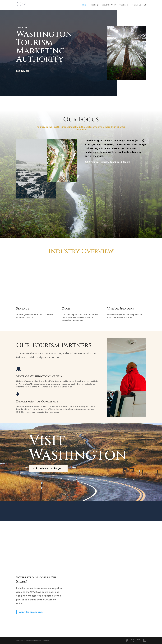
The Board (124, 5)
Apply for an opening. (31, 612)
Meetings (95, 5)
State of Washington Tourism (40, 376)
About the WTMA (109, 5)
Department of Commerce (37, 402)
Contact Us (136, 5)
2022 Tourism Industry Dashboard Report (107, 162)
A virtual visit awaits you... (48, 468)
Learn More (23, 71)
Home (85, 5)
